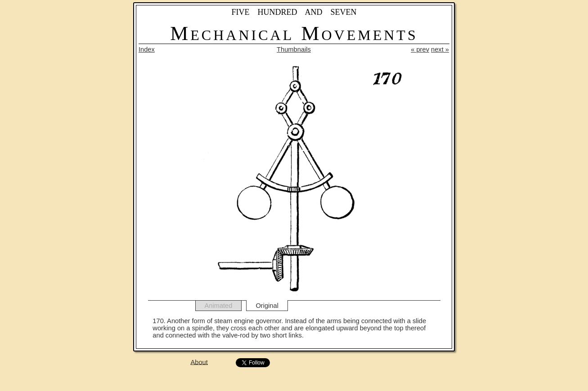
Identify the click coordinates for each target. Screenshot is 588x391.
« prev (420, 49)
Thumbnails (294, 49)
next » (440, 49)
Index (147, 49)
